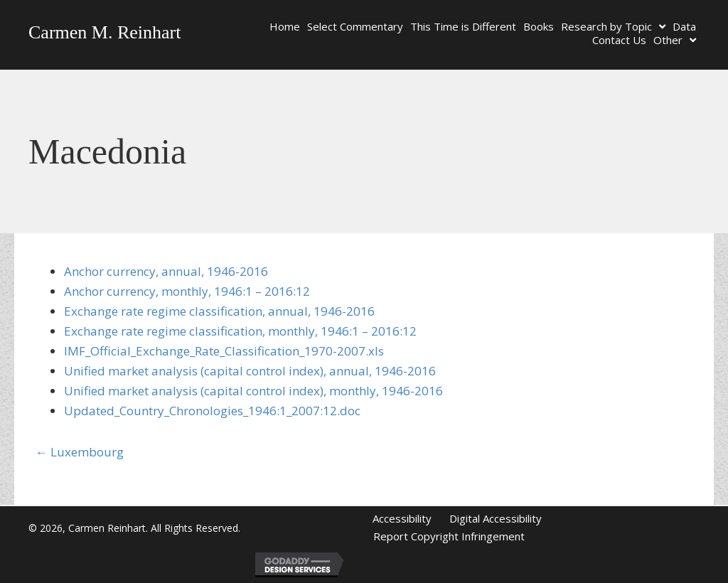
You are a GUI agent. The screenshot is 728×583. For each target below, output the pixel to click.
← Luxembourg (80, 452)
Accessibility (402, 518)
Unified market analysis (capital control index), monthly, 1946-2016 (253, 391)
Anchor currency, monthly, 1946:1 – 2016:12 (187, 291)
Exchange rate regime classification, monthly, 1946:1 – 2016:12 (240, 331)
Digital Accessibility (496, 518)
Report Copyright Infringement (449, 536)
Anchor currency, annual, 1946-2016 (166, 271)
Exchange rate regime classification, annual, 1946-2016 (219, 311)
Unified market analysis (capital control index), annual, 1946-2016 (250, 371)
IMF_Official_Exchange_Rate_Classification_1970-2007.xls (224, 351)
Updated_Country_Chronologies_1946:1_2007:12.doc (212, 411)
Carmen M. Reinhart (105, 32)
